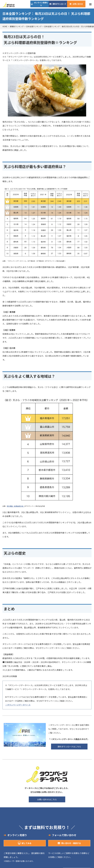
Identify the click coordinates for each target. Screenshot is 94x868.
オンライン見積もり (41, 4)
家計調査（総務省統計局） (16, 506)
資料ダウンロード (59, 4)
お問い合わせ (78, 4)
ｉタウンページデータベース (18, 705)
